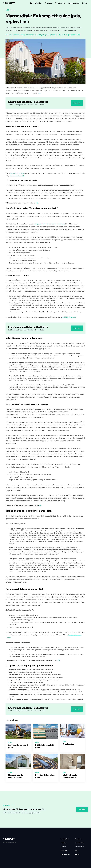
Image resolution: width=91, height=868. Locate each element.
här (40, 93)
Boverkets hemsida (17, 176)
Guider (8, 10)
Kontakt (77, 854)
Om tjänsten (78, 839)
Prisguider (49, 3)
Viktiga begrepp (44, 35)
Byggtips (63, 847)
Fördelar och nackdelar (59, 35)
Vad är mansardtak (12, 35)
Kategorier (64, 850)
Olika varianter (31, 35)
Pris (22, 35)
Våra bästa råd (75, 35)
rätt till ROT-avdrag (69, 317)
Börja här (77, 103)
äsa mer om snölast (17, 173)
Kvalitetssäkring (73, 3)
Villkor (77, 850)
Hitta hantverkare (36, 3)
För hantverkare (79, 843)
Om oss (84, 3)
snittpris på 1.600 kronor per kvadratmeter (49, 224)
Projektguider (60, 3)
